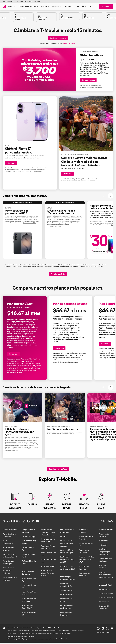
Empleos (39, 629)
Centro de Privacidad (106, 599)
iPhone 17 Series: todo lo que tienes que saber (67, 545)
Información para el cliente (50, 632)
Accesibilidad (21, 635)
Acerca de (10, 629)
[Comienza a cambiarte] (58, 38)
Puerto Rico (57, 629)
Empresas (19, 1)
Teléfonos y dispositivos (27, 6)
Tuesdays (67, 592)
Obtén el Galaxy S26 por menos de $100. (17, 212)
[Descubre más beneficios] (58, 470)
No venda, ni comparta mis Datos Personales (47, 635)
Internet (37, 1)
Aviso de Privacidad (13, 632)
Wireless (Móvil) (8, 1)
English (103, 522)
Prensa (33, 629)
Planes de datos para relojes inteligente (8, 572)
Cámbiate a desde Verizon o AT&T (87, 561)
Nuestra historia (104, 591)
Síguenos (68, 6)
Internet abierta (30, 635)
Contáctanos (103, 542)
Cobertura (56, 6)
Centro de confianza (24, 632)
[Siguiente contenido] (111, 196)
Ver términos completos (70, 44)
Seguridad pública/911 (64, 632)
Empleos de (106, 595)
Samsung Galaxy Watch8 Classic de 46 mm (48, 575)
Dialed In (63, 538)
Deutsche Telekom (48, 629)
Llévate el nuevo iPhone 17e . (61, 212)
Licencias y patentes (65, 635)
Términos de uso (12, 635)
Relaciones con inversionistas (22, 629)
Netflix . (63, 430)
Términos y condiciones (78, 632)
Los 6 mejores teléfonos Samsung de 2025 (67, 561)
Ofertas (44, 6)
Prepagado (28, 1)
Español (110, 522)
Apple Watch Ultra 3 (48, 568)
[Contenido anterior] (103, 196)
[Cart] (91, 6)
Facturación (103, 546)
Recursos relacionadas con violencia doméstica (106, 576)
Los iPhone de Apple (29, 538)
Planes (11, 6)
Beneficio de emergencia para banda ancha (105, 553)
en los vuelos (66, 596)
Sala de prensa (104, 603)
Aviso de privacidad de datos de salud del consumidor (21, 638)
